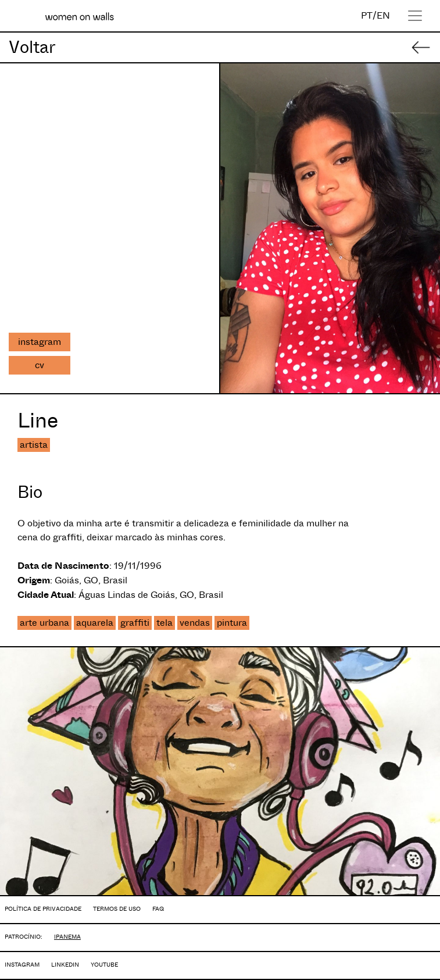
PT (367, 15)
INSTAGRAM (22, 965)
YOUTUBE (104, 965)
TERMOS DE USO (117, 909)
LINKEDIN (65, 965)
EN (383, 15)
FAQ (158, 909)
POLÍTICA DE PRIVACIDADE (43, 909)
